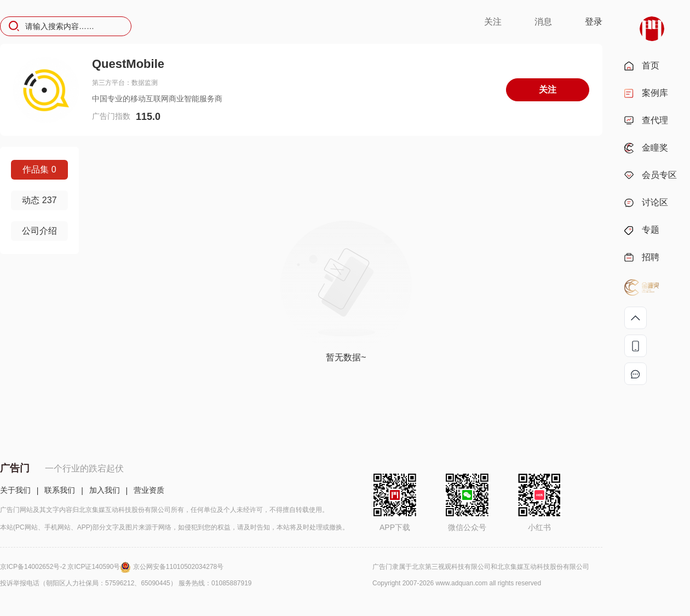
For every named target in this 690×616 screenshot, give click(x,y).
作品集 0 (39, 169)
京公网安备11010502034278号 (178, 567)
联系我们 (60, 490)
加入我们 (105, 490)
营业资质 (149, 490)
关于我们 (15, 490)
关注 (493, 22)
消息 (543, 22)
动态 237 (39, 200)
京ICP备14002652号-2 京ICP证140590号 (67, 567)
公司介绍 (39, 231)
